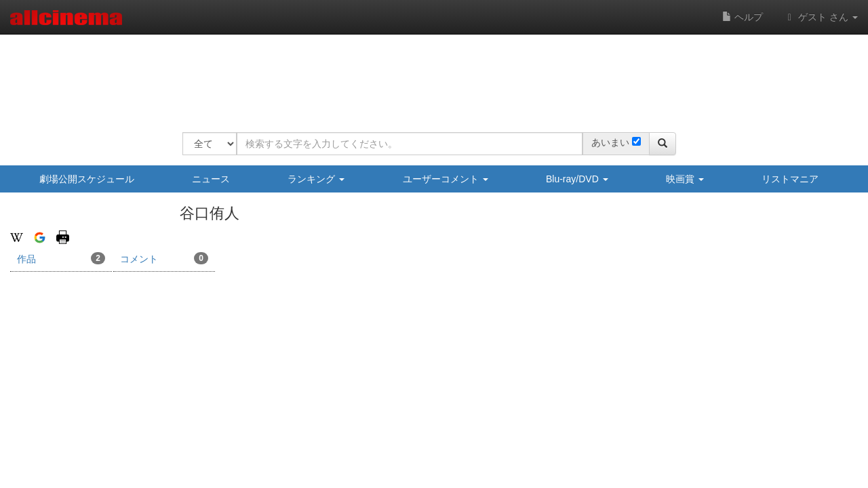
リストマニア (790, 179)
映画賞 (685, 179)
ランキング (316, 179)
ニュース (211, 179)
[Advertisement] (429, 75)
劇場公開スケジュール (87, 179)
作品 (61, 258)
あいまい (610, 142)
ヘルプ (743, 17)
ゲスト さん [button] (821, 17)
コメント (164, 258)
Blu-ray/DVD (577, 179)
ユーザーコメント (446, 179)
